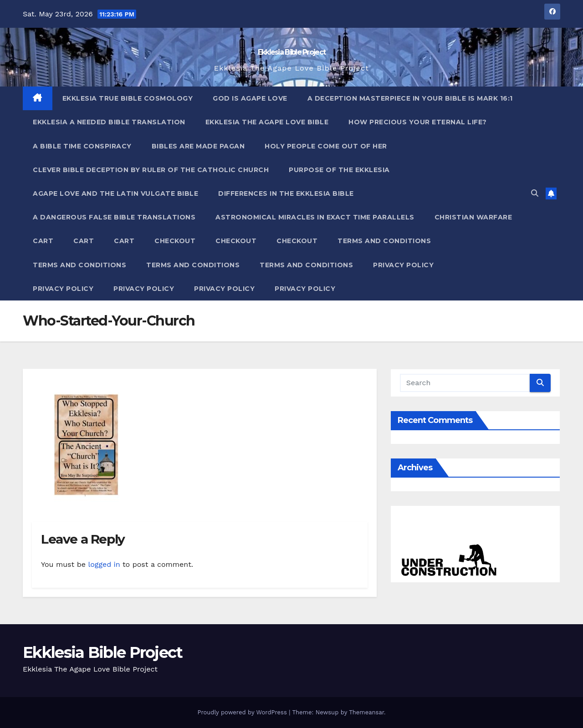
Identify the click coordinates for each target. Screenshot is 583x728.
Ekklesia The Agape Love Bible (267, 122)
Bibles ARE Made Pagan (198, 146)
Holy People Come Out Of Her (326, 146)
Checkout (175, 241)
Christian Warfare (473, 217)
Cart (43, 241)
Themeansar (366, 712)
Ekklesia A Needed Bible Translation (109, 122)
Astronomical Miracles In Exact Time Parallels (315, 217)
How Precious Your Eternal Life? (418, 122)
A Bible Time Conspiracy (82, 146)
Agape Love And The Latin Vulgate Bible (115, 193)
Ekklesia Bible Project (292, 52)
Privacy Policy (403, 265)
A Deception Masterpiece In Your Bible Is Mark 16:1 (410, 98)
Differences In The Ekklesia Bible (286, 193)
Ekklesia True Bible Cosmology (128, 98)
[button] (535, 193)
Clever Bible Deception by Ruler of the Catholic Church (151, 170)
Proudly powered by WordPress (243, 712)
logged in (104, 564)
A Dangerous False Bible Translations (114, 217)
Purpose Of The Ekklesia (339, 170)
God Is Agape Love (250, 98)
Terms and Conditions (384, 241)
